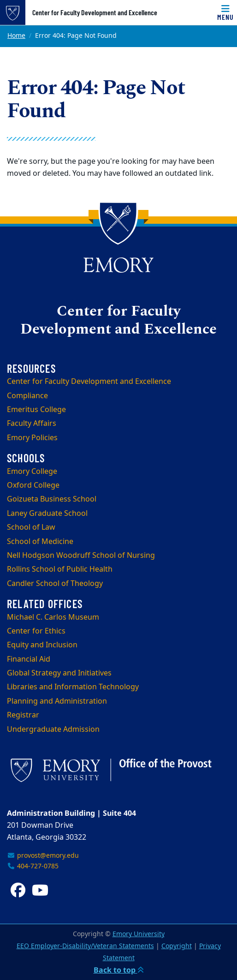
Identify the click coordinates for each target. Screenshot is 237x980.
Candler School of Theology (55, 584)
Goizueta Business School (52, 499)
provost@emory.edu (43, 856)
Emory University (139, 934)
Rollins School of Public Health (60, 569)
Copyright (177, 946)
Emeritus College (36, 410)
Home (16, 36)
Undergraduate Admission (53, 729)
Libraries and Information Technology (73, 687)
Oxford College (33, 485)
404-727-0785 (33, 866)
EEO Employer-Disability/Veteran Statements (85, 946)
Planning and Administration (57, 701)
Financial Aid (29, 659)
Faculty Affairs (32, 424)
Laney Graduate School (47, 514)
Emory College (32, 472)
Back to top (119, 970)
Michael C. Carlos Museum (53, 617)
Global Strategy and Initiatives (59, 673)
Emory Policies (32, 438)
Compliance (27, 396)
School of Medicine (40, 542)
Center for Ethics (36, 631)
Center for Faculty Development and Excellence (95, 12)
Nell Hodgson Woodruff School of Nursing (81, 556)
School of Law (31, 527)
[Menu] (225, 12)
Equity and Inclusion (42, 645)
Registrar (23, 715)
